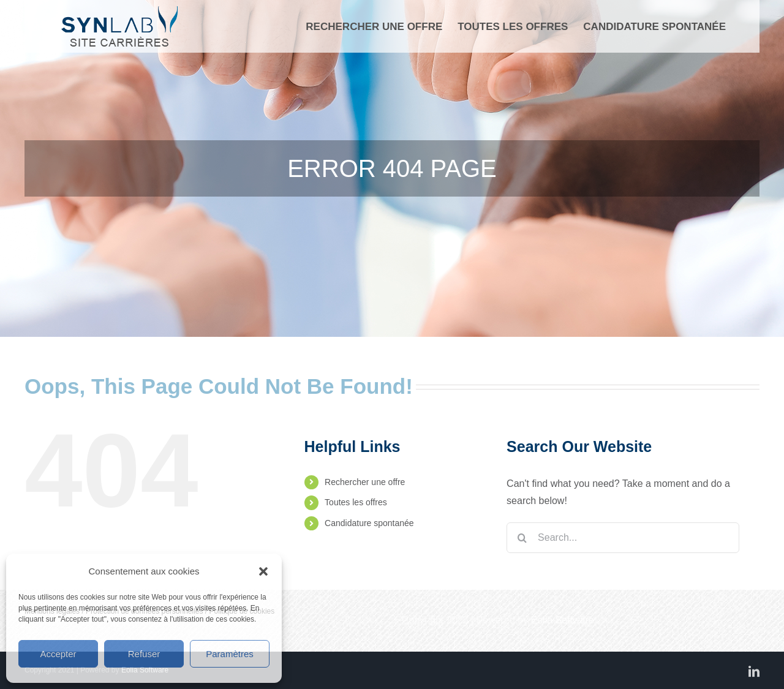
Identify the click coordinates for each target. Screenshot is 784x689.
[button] (263, 571)
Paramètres (230, 654)
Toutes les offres (356, 502)
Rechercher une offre (365, 482)
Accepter (58, 654)
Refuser (144, 654)
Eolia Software (563, 620)
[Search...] (623, 538)
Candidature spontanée (369, 523)
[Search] (522, 538)
